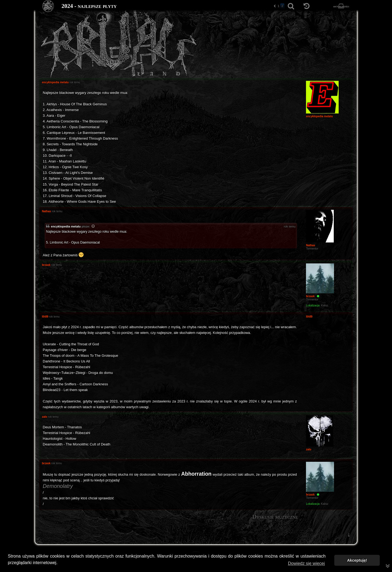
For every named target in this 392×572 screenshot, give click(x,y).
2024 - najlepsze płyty (89, 6)
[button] (275, 6)
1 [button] (278, 6)
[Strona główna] (48, 6)
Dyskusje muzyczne (275, 517)
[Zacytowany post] (93, 227)
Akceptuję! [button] (357, 560)
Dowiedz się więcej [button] (306, 563)
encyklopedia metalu (66, 226)
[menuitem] (349, 535)
